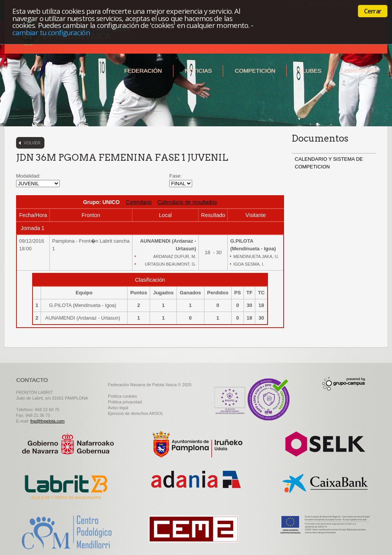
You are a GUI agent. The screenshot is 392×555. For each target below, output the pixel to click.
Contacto (360, 71)
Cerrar (373, 11)
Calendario (139, 202)
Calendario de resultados (187, 202)
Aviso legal (118, 408)
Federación (143, 71)
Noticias (198, 71)
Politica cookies (122, 396)
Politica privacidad (125, 402)
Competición (255, 71)
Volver (32, 143)
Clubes (310, 71)
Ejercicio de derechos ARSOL (136, 413)
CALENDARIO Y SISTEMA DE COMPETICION (329, 163)
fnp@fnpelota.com (47, 421)
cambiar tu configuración (51, 32)
